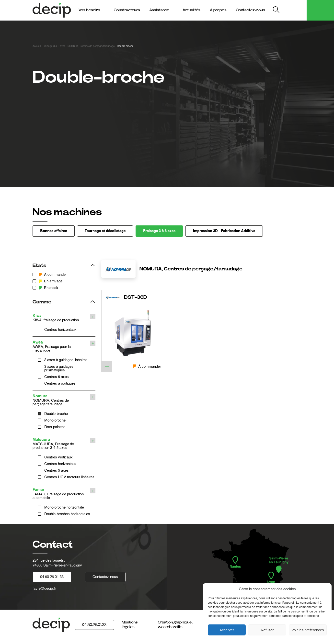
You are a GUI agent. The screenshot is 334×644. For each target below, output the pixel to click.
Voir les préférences (308, 630)
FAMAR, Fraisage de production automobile (61, 494)
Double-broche (56, 414)
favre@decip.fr (44, 589)
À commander (53, 275)
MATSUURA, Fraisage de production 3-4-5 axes (61, 444)
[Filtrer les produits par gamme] (64, 301)
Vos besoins (89, 10)
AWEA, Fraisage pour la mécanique (61, 346)
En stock (49, 288)
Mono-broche (55, 420)
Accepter (227, 630)
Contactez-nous (251, 10)
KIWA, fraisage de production (61, 318)
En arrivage (51, 281)
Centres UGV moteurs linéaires (69, 477)
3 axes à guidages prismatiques (59, 368)
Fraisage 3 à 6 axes (54, 46)
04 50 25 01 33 (52, 577)
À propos (218, 10)
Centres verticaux (58, 457)
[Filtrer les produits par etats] (64, 265)
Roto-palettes (55, 427)
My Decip (294, 10)
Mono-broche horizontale (64, 507)
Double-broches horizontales (67, 514)
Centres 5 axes (57, 377)
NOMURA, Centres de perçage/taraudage (91, 46)
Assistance (159, 10)
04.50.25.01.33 (94, 625)
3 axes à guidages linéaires (66, 360)
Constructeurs (127, 10)
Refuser (267, 630)
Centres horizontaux (60, 330)
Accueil (37, 46)
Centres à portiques (60, 383)
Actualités (191, 10)
